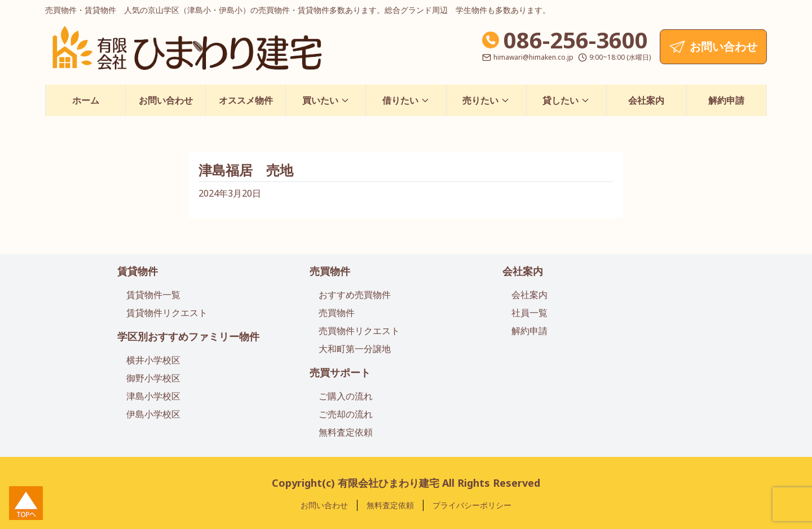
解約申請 (726, 100)
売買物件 (330, 271)
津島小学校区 (153, 396)
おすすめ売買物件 (355, 295)
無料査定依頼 (346, 432)
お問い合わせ (166, 100)
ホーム (86, 100)
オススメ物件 (246, 100)
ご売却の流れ (346, 414)
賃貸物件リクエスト (167, 313)
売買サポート (340, 372)
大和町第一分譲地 (355, 349)
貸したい (566, 100)
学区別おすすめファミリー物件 (188, 336)
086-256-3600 (576, 40)
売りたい (486, 100)
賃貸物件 (138, 271)
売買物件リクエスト (359, 331)
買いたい (326, 100)
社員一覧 (529, 313)
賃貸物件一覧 (153, 295)
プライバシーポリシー (472, 505)
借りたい (406, 100)
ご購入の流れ (346, 396)
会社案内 (646, 100)
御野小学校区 (153, 378)
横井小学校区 (153, 360)
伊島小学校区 (153, 414)
